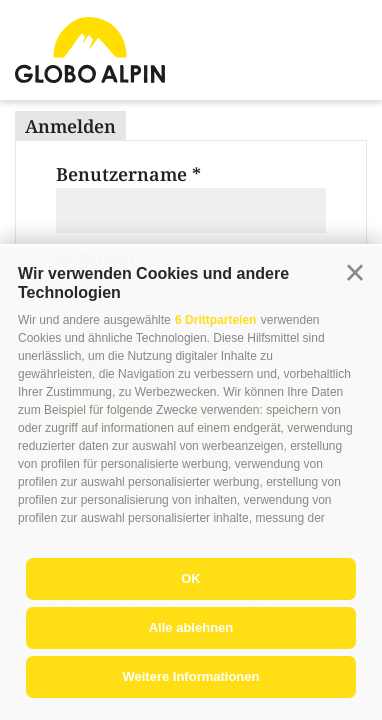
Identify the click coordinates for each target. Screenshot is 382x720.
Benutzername (121, 174)
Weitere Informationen (190, 676)
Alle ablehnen (191, 627)
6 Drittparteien (215, 320)
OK (191, 578)
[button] (355, 273)
